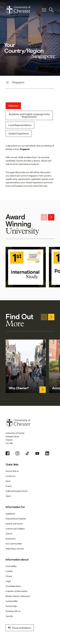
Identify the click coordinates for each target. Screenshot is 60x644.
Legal (8, 581)
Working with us (13, 611)
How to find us (12, 471)
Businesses (11, 539)
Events (9, 486)
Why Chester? (19, 388)
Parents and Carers (14, 524)
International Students (16, 519)
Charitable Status (13, 586)
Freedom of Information (17, 591)
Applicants (10, 514)
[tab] (13, 106)
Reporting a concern (15, 549)
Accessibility (11, 566)
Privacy (9, 576)
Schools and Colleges (15, 529)
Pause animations (19, 628)
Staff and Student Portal (16, 491)
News (8, 481)
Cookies (9, 571)
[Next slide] (51, 217)
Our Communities (14, 544)
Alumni (9, 534)
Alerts (8, 496)
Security (9, 616)
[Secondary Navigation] (30, 83)
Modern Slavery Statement (18, 596)
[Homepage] (18, 10)
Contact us (10, 476)
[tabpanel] (30, 166)
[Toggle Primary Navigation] (44, 10)
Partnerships (11, 606)
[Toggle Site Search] (51, 10)
